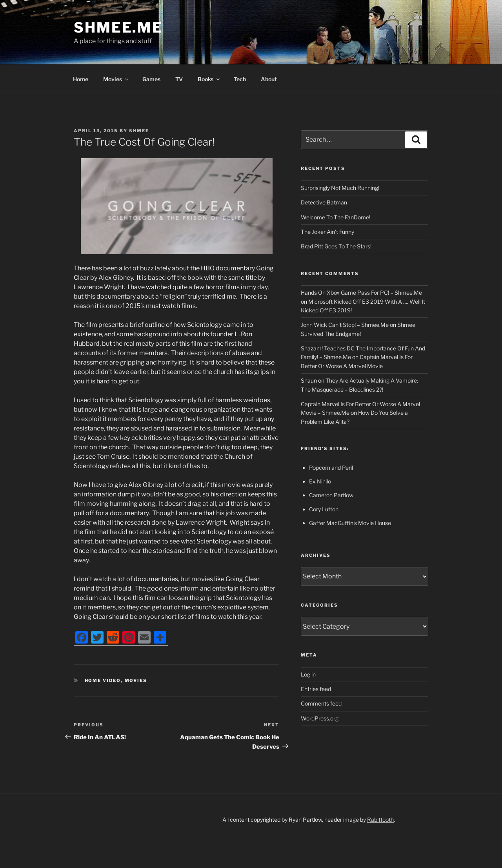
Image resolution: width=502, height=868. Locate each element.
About (269, 79)
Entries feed (316, 689)
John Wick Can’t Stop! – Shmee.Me (345, 325)
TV (179, 79)
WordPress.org (320, 718)
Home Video (103, 680)
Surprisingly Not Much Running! (340, 188)
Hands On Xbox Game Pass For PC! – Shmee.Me (361, 293)
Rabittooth (380, 820)
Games (151, 79)
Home (81, 79)
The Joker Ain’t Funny (327, 232)
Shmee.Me (118, 27)
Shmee (139, 131)
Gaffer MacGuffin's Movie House (350, 523)
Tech (240, 79)
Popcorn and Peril (331, 468)
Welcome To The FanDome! (336, 217)
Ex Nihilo (320, 481)
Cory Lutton (324, 509)
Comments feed (321, 703)
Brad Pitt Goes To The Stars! (336, 246)
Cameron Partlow (331, 495)
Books (209, 79)
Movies (116, 79)
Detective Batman (324, 202)
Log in (308, 674)
